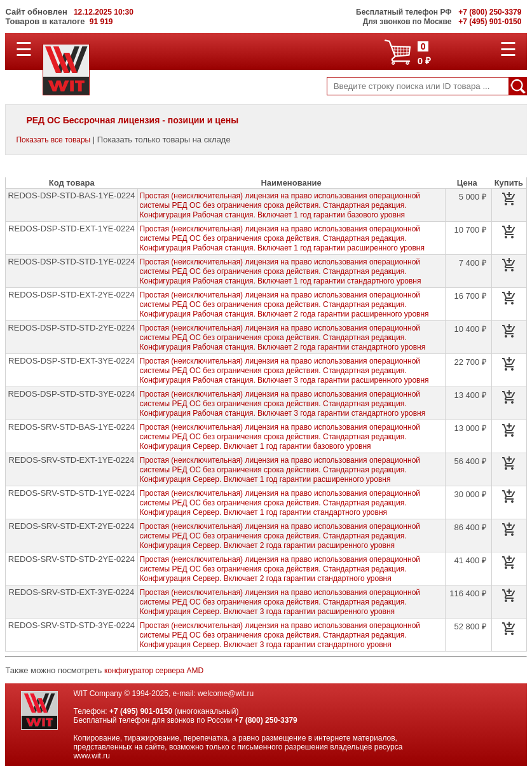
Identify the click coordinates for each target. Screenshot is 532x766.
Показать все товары (53, 140)
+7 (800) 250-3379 (266, 720)
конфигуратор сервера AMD (154, 671)
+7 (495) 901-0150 (141, 711)
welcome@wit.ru (226, 694)
